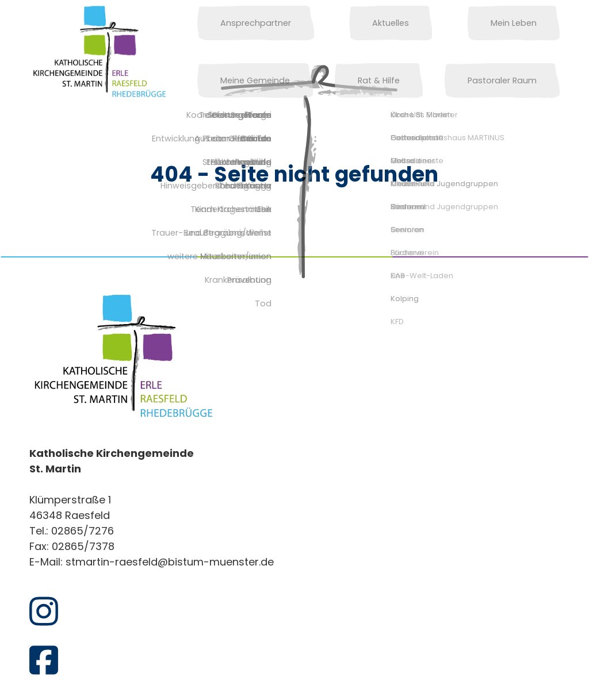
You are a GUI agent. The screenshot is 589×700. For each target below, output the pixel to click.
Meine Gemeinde (513, 23)
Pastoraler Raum (514, 80)
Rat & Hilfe (230, 80)
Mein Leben (417, 23)
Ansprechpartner (244, 23)
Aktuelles (336, 23)
